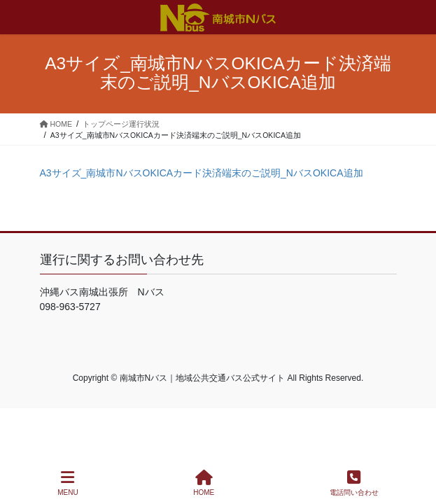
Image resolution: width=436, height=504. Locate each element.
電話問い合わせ (354, 483)
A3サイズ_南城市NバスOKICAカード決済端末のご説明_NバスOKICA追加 (202, 173)
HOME (204, 483)
